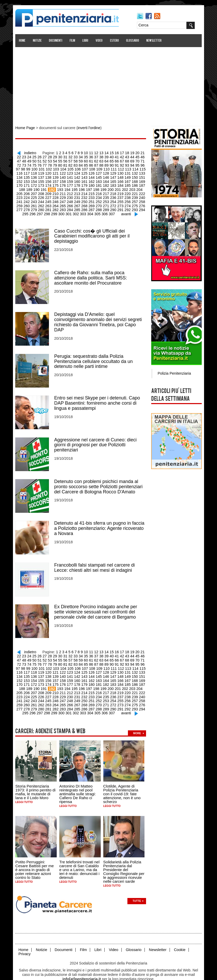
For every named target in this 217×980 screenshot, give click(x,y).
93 (112, 164)
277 (128, 203)
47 (140, 156)
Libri (87, 41)
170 (135, 180)
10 (85, 152)
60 (75, 160)
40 (105, 156)
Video (100, 41)
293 (114, 207)
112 (107, 168)
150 (121, 176)
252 (78, 199)
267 (57, 203)
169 (128, 180)
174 (36, 183)
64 (95, 160)
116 (135, 168)
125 (71, 172)
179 (71, 183)
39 (100, 156)
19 (130, 152)
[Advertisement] (108, 84)
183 (100, 183)
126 (78, 172)
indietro (30, 152)
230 (50, 195)
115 (128, 168)
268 (64, 203)
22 (145, 152)
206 (136, 187)
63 (90, 160)
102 (36, 168)
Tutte (138, 890)
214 (64, 191)
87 (82, 164)
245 (29, 199)
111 (100, 168)
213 (57, 191)
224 (135, 191)
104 (50, 168)
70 (125, 160)
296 (135, 207)
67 (110, 160)
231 (57, 195)
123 (57, 172)
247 (43, 199)
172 (22, 183)
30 (54, 156)
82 (57, 164)
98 (138, 164)
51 (29, 160)
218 (93, 191)
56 (54, 160)
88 (87, 164)
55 (49, 160)
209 (29, 191)
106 (64, 168)
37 (90, 156)
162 (78, 180)
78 (37, 164)
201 (101, 187)
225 (142, 191)
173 (29, 183)
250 (64, 199)
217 (85, 191)
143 (71, 176)
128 (93, 172)
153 (142, 176)
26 (34, 156)
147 (100, 176)
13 (100, 152)
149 (114, 176)
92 (107, 164)
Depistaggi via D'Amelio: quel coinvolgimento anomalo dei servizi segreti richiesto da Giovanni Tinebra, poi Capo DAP (99, 318)
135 (142, 172)
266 (50, 203)
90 (97, 164)
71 (130, 160)
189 (142, 183)
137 (29, 176)
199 (86, 187)
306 (95, 211)
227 (29, 195)
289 (85, 207)
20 (135, 152)
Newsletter (155, 41)
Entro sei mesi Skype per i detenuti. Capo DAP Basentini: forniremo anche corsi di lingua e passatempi (98, 398)
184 (107, 183)
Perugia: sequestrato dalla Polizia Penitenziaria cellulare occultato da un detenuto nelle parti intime (95, 357)
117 (142, 168)
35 (79, 156)
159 (57, 180)
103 (43, 168)
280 (22, 207)
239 (114, 195)
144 (78, 176)
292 (107, 207)
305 (88, 211)
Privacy (26, 942)
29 (49, 156)
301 (59, 211)
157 (43, 180)
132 (121, 172)
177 (57, 183)
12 (95, 152)
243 (142, 195)
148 (107, 176)
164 (93, 180)
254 (93, 199)
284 (50, 207)
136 (22, 176)
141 (57, 176)
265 (43, 203)
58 (64, 160)
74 (145, 160)
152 (135, 176)
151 (128, 176)
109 (85, 168)
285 (57, 207)
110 (93, 168)
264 (36, 203)
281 (29, 207)
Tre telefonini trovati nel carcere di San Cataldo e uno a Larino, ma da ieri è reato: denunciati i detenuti (81, 859)
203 (115, 187)
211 (43, 191)
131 (114, 172)
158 (50, 180)
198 (79, 187)
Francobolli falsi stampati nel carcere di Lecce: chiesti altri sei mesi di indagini (96, 561)
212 (50, 191)
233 (71, 195)
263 (29, 203)
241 (128, 195)
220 (107, 191)
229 (43, 195)
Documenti (57, 41)
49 (19, 160)
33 (69, 156)
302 (66, 211)
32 (64, 156)
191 (28, 187)
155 (29, 180)
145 (85, 176)
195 (58, 187)
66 (105, 160)
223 (128, 191)
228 (36, 195)
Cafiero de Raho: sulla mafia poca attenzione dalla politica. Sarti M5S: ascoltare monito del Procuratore (92, 274)
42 (115, 156)
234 (78, 195)
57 (59, 160)
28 (44, 156)
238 (107, 195)
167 (114, 180)
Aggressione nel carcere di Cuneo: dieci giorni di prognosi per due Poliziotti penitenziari (97, 439)
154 (22, 180)
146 (93, 176)
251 (71, 199)
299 (45, 211)
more (138, 722)
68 (115, 160)
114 (121, 168)
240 (121, 195)
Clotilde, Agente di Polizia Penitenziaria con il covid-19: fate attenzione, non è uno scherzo (123, 783)
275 (114, 203)
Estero (115, 41)
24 (24, 156)
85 (72, 164)
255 (100, 199)
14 (105, 152)
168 (121, 180)
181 (85, 183)
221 (114, 191)
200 (94, 187)
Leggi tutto (25, 792)
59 (69, 160)
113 (114, 168)
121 (43, 172)
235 (85, 195)
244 (22, 199)
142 (64, 176)
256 (107, 199)
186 (121, 183)
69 (120, 160)
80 (47, 164)
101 (29, 168)
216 (78, 191)
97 (132, 164)
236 (93, 195)
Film (74, 41)
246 (36, 199)
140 (50, 176)
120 (36, 172)
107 (71, 168)
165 (100, 180)
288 (78, 207)
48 (145, 156)
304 (81, 211)
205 (129, 187)
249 (57, 199)
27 (39, 156)
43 (120, 156)
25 (29, 156)
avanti (116, 211)
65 (100, 160)
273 (100, 203)
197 (72, 187)
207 (143, 187)
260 (135, 199)
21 (140, 152)
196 (65, 187)
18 (125, 152)
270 (78, 203)
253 (85, 199)
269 (71, 203)
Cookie (179, 938)
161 (71, 180)
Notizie (38, 41)
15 (110, 152)
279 (142, 203)
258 (121, 199)
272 (93, 203)
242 (135, 195)
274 (107, 203)
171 (142, 180)
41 (110, 156)
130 (107, 172)
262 (22, 203)
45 (130, 156)
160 (64, 180)
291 (100, 207)
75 (21, 164)
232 (64, 195)
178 (64, 183)
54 (44, 160)
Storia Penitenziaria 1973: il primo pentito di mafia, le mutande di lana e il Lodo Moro (37, 781)
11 (90, 152)
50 (24, 160)
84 (67, 164)
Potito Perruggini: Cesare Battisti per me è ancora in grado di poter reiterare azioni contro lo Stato (36, 859)
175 (43, 183)
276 (121, 203)
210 (36, 191)
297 (142, 207)
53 (39, 160)
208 (22, 191)
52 (34, 160)
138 (36, 176)
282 (36, 207)
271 (85, 203)
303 (73, 211)
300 (52, 211)
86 (77, 164)
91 (102, 164)
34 (75, 156)
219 (100, 191)
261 (142, 199)
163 (85, 180)
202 (108, 187)
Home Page (26, 128)
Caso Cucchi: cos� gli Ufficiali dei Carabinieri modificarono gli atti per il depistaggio (93, 232)
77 (32, 164)
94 (117, 164)
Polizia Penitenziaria (173, 373)
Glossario (134, 41)
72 (135, 160)
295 (128, 207)
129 (100, 172)
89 (92, 164)
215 (71, 191)
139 (43, 176)
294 (121, 207)
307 (102, 211)
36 (84, 156)
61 (79, 160)
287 (71, 207)
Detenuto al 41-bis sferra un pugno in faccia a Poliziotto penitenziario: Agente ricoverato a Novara (100, 522)
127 (85, 172)
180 (78, 183)
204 (122, 187)
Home (23, 41)
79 (42, 164)
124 (64, 172)
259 (128, 199)
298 (38, 211)
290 (93, 207)
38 (95, 156)
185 (114, 183)
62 (84, 160)
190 (21, 187)
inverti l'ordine (89, 128)
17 (120, 152)
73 (140, 160)
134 (135, 172)
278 (135, 203)
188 (135, 183)
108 (78, 168)
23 (19, 156)
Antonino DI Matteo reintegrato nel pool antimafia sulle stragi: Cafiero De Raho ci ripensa (79, 783)
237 (100, 195)
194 (51, 187)
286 (64, 207)
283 (43, 207)
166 (107, 180)
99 (142, 164)
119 (29, 172)
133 (128, 172)
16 (115, 152)
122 (50, 172)
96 (127, 164)
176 (50, 183)
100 (22, 168)
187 (128, 183)
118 (22, 172)
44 (125, 156)
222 (121, 191)
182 (93, 183)
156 (36, 180)
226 (22, 195)
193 (44, 187)
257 (114, 199)
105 (57, 168)
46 (135, 156)
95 (122, 164)
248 (50, 199)
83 (62, 164)
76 (27, 164)
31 (59, 156)
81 (52, 164)
